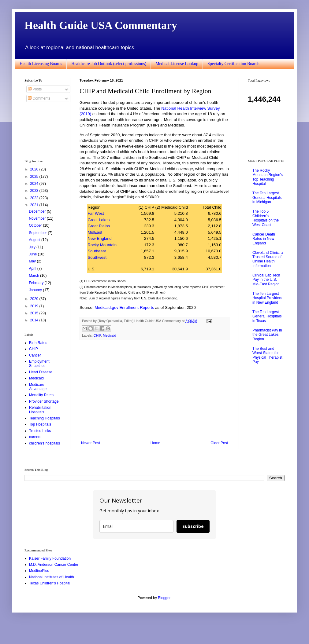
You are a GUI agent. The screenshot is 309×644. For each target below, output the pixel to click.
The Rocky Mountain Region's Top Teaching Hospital (268, 177)
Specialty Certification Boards (233, 64)
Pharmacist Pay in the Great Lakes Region (267, 335)
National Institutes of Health (52, 577)
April (33, 269)
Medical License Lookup (177, 64)
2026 (35, 169)
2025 (35, 177)
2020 (35, 299)
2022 (35, 198)
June (33, 254)
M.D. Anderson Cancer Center (54, 565)
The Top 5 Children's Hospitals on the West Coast (266, 218)
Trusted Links (40, 431)
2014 (35, 320)
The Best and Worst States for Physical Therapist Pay (267, 355)
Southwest (97, 257)
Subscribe (193, 526)
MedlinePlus (39, 571)
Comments (39, 98)
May (33, 261)
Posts (35, 89)
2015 (35, 313)
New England (100, 238)
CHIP (97, 335)
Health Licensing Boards (41, 64)
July (33, 247)
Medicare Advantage (38, 387)
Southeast (97, 251)
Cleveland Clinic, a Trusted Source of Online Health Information (268, 259)
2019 (35, 306)
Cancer (35, 355)
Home (155, 443)
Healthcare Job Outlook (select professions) (109, 64)
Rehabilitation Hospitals (40, 410)
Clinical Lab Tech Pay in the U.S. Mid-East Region (266, 280)
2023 (35, 191)
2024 (35, 184)
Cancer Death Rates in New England (264, 239)
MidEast (95, 232)
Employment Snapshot (39, 364)
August (35, 240)
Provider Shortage (44, 401)
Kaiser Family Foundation (50, 558)
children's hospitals (45, 443)
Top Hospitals (40, 424)
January (36, 290)
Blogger (164, 598)
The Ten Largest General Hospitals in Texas (267, 316)
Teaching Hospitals (45, 418)
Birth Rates (38, 343)
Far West (96, 213)
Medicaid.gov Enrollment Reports (124, 307)
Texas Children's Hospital (50, 583)
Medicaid (109, 335)
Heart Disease (41, 372)
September (38, 233)
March (34, 276)
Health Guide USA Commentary (101, 25)
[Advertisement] (154, 390)
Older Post (219, 443)
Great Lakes (99, 220)
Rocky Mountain (102, 245)
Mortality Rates (41, 395)
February (37, 283)
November (38, 218)
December (38, 211)
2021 (35, 205)
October (36, 225)
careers (35, 437)
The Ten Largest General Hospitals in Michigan (267, 198)
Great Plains (99, 226)
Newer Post (91, 443)
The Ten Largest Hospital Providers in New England (267, 298)
